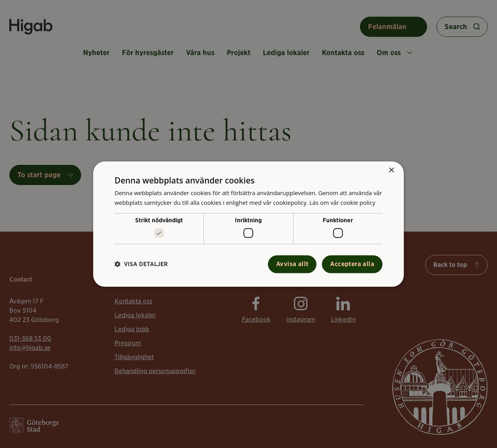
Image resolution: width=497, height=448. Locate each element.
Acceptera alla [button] (352, 264)
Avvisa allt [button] (292, 264)
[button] (141, 264)
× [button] (391, 170)
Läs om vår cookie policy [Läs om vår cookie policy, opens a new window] (342, 202)
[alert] (248, 224)
